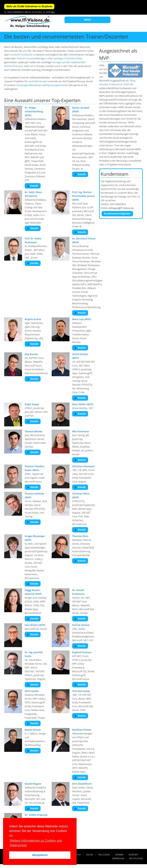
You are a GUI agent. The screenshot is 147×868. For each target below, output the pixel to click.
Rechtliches (136, 858)
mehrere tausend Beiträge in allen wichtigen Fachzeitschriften (50, 58)
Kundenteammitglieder (117, 214)
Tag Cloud (104, 855)
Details (33, 186)
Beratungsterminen (58, 85)
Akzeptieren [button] (40, 855)
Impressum (118, 858)
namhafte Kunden (38, 81)
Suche (89, 855)
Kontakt (134, 855)
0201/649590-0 (16, 12)
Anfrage (51, 12)
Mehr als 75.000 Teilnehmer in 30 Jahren (29, 6)
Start (78, 855)
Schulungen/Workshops (29, 85)
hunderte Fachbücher (21, 55)
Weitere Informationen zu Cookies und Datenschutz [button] (36, 843)
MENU (88, 20)
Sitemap (119, 855)
